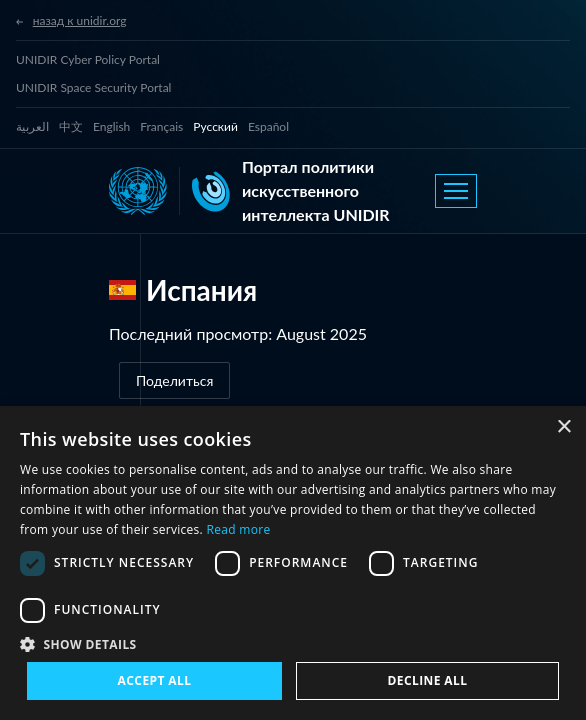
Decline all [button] (428, 680)
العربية (32, 126)
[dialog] (293, 563)
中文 (71, 126)
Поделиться (174, 380)
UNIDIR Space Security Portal (93, 87)
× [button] (563, 427)
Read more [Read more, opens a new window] (239, 529)
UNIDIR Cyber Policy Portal (88, 59)
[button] (293, 644)
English (111, 126)
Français (161, 126)
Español (268, 126)
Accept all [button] (155, 680)
